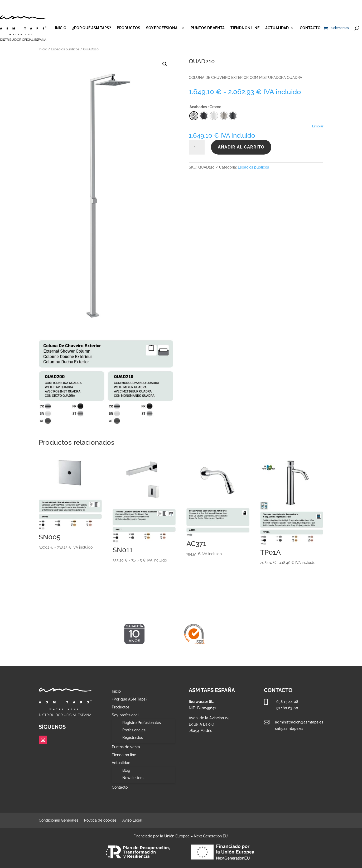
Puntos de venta (208, 28)
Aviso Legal (132, 820)
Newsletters (133, 778)
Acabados (198, 107)
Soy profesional (163, 28)
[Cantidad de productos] (197, 147)
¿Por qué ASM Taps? (92, 28)
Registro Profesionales (142, 723)
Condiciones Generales (59, 820)
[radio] (233, 116)
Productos (129, 28)
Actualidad (277, 28)
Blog (126, 770)
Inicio (61, 28)
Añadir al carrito (241, 147)
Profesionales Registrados (134, 734)
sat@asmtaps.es (289, 728)
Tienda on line (245, 28)
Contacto (310, 28)
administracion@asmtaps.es (299, 722)
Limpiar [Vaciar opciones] (318, 126)
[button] (165, 64)
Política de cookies (100, 820)
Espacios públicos (65, 49)
